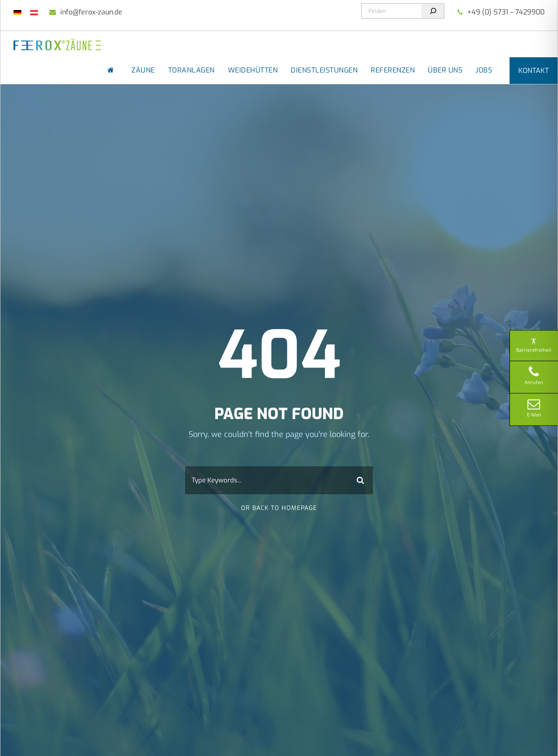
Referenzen (393, 70)
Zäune (143, 70)
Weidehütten (253, 70)
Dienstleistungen (324, 70)
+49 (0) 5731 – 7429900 (506, 12)
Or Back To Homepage (279, 508)
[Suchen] (433, 11)
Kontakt (534, 71)
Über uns (445, 70)
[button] (19, 737)
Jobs (484, 70)
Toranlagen (191, 70)
